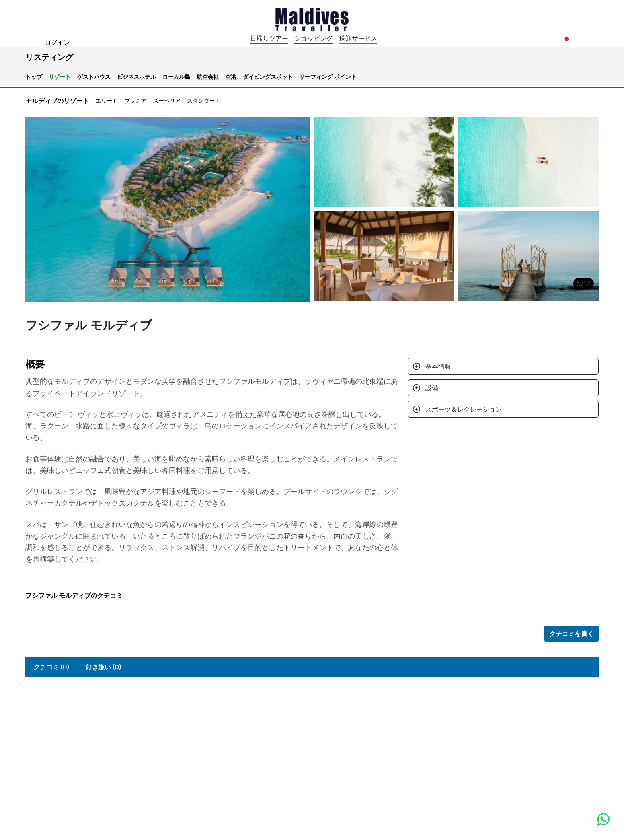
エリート (107, 100)
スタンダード (204, 100)
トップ (34, 77)
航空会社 (208, 77)
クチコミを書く (571, 634)
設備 (432, 388)
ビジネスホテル (136, 77)
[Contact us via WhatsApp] (603, 819)
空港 (231, 77)
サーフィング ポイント (328, 77)
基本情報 (438, 366)
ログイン (57, 42)
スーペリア (167, 100)
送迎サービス (358, 38)
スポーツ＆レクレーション (464, 409)
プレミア (135, 101)
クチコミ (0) (52, 667)
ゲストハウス (94, 77)
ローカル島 (176, 77)
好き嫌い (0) (104, 667)
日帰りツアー (269, 38)
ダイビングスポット (268, 77)
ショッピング (314, 38)
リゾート (60, 77)
